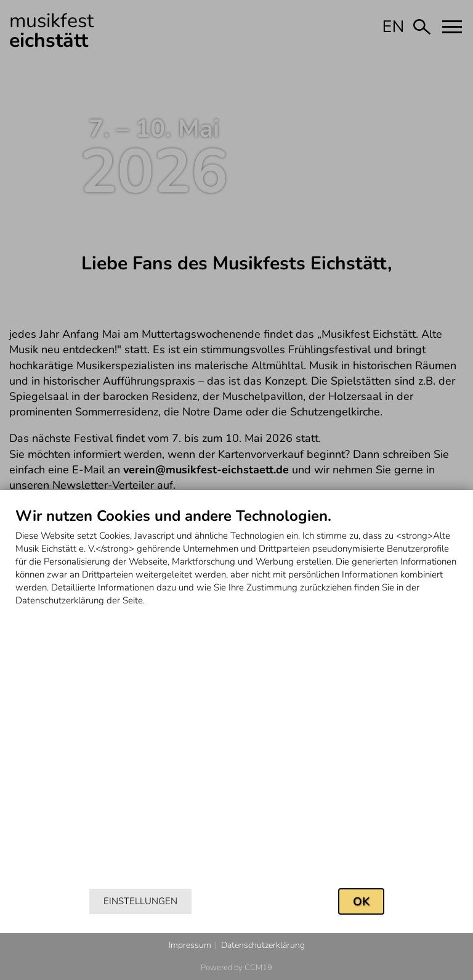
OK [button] (361, 902)
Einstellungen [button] (140, 901)
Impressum (190, 945)
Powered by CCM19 (236, 968)
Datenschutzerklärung (263, 945)
